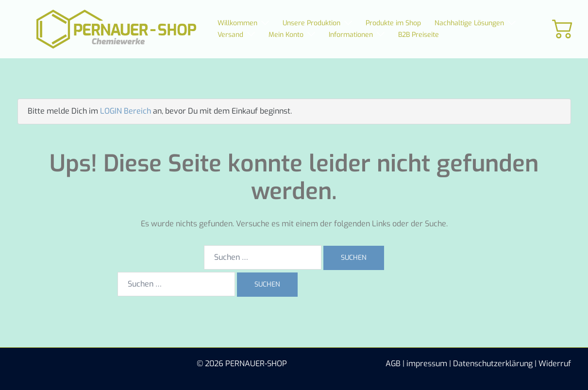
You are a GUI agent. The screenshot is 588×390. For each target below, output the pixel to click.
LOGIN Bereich (126, 111)
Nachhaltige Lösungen (469, 23)
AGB (393, 364)
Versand (230, 35)
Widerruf (555, 364)
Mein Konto (286, 35)
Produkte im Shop (393, 23)
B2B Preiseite (419, 35)
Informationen (351, 35)
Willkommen (237, 23)
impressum (427, 364)
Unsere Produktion (311, 23)
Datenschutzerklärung (493, 364)
